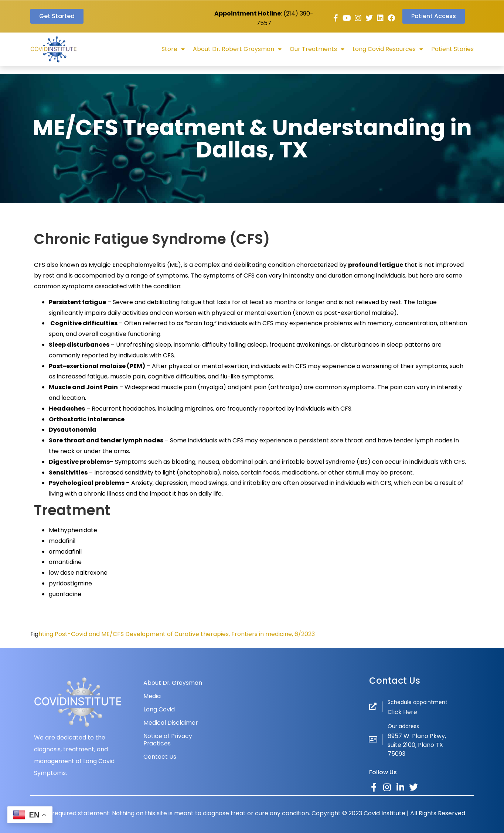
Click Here (402, 712)
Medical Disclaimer (171, 723)
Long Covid (159, 709)
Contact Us (160, 757)
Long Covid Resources (388, 49)
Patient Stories (452, 49)
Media (152, 696)
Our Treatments (317, 49)
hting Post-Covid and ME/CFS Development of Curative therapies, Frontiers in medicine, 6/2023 (177, 634)
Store (173, 49)
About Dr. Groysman (173, 683)
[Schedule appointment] (373, 707)
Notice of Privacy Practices (168, 740)
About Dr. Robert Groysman (237, 49)
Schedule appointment (418, 702)
